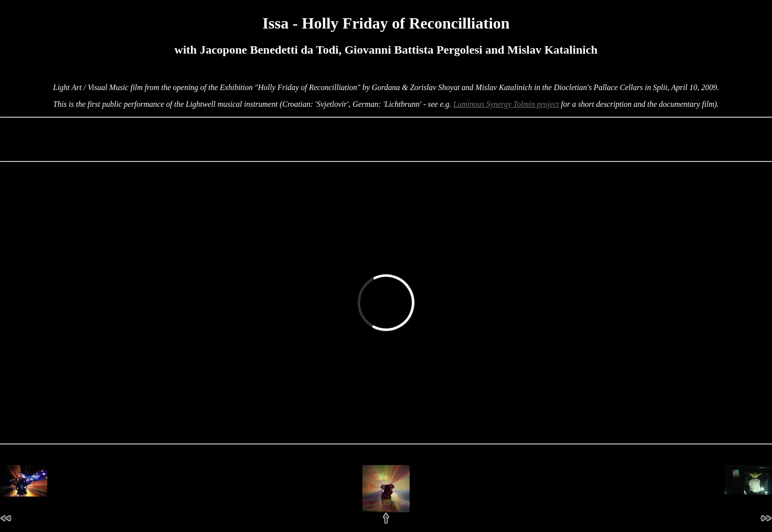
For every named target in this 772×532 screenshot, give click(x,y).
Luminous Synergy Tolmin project (506, 104)
